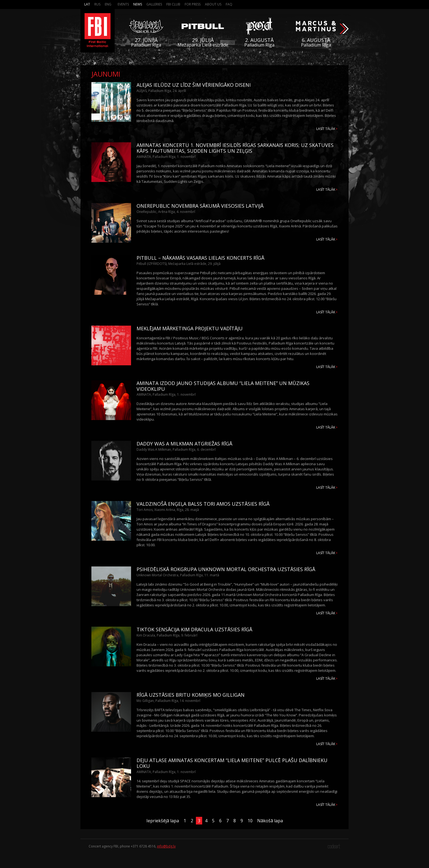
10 (250, 821)
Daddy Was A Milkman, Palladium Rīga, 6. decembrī (176, 449)
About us (213, 4)
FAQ (229, 4)
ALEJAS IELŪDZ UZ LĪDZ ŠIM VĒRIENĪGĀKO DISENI (194, 85)
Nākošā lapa (270, 821)
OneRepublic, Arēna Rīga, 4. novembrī (166, 212)
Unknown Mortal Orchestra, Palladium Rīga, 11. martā (178, 575)
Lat (87, 4)
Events (123, 4)
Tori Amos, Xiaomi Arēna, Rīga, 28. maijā (168, 510)
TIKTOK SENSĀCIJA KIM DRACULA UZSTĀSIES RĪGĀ (194, 629)
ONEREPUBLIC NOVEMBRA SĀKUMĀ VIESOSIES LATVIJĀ (200, 206)
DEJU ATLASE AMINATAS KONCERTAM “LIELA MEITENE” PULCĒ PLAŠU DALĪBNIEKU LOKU (232, 763)
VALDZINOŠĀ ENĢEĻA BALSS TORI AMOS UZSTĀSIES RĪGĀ (203, 504)
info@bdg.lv (166, 846)
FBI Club (173, 4)
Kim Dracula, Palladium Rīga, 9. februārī (167, 635)
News (138, 4)
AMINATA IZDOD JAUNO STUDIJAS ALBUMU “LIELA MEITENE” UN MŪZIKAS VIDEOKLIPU (223, 386)
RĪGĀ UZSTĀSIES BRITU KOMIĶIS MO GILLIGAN (191, 695)
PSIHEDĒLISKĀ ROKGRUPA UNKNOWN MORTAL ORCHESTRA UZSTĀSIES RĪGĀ (226, 569)
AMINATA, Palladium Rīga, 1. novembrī (166, 157)
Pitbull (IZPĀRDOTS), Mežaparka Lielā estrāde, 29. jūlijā (179, 264)
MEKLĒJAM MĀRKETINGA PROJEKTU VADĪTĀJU (190, 328)
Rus (97, 4)
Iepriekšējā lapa (163, 821)
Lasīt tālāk (326, 129)
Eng (108, 4)
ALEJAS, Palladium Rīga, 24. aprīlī (161, 91)
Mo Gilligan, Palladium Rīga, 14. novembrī (168, 701)
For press (193, 4)
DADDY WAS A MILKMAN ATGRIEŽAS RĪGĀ (184, 444)
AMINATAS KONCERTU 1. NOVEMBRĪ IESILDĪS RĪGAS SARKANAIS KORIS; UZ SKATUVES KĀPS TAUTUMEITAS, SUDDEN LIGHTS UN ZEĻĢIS (235, 148)
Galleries (154, 4)
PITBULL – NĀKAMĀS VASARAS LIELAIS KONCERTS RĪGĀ (200, 258)
